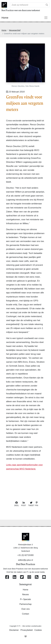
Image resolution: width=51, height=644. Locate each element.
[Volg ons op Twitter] (22, 577)
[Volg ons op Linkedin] (14, 577)
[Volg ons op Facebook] (7, 577)
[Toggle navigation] (46, 18)
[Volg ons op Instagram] (29, 577)
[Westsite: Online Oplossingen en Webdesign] (26, 636)
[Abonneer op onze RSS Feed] (37, 577)
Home (4, 30)
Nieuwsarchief (15, 30)
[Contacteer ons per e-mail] (44, 577)
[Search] (27, 5)
